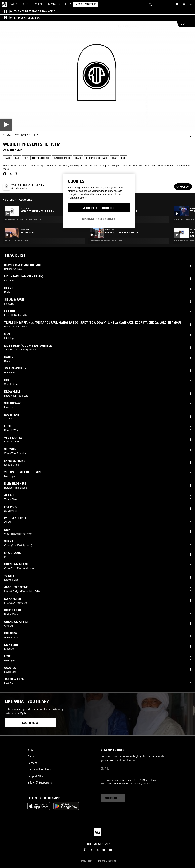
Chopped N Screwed (96, 158)
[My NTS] (184, 4)
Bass (8, 158)
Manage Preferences (99, 219)
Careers (32, 763)
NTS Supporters (86, 4)
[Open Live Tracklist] (181, 24)
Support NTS (35, 776)
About (31, 756)
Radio (13, 4)
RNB (123, 158)
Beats (78, 158)
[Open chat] (177, 4)
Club (17, 158)
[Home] (4, 4)
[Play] (97, 76)
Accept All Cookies (99, 208)
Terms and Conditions (106, 861)
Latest (26, 4)
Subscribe (113, 798)
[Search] (150, 4)
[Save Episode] (190, 135)
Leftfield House (41, 158)
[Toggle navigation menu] (190, 4)
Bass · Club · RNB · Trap (17, 241)
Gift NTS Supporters (40, 782)
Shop (68, 4)
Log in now (30, 723)
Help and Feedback (39, 769)
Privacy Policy (142, 783)
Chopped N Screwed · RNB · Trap (106, 241)
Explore (39, 4)
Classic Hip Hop (62, 158)
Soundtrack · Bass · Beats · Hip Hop (23, 220)
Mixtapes (54, 4)
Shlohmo (16, 150)
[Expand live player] (191, 24)
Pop (26, 158)
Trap (114, 158)
